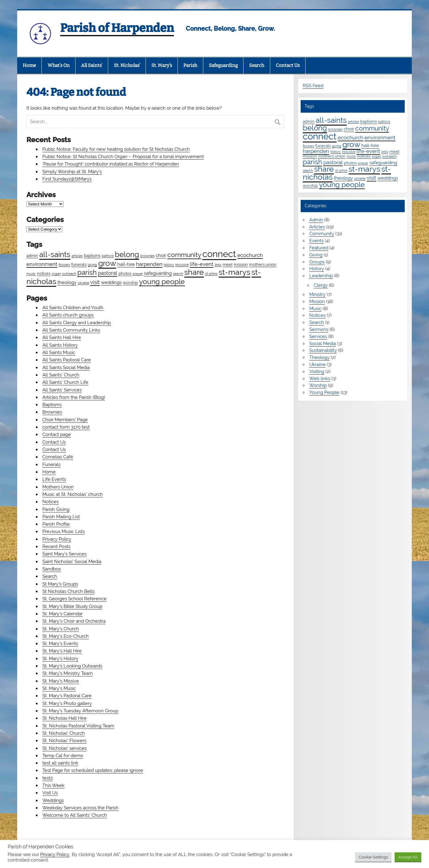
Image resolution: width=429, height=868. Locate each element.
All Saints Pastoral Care (67, 360)
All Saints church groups (68, 315)
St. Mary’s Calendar (62, 614)
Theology (319, 357)
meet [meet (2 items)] (228, 264)
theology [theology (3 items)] (67, 282)
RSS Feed (313, 86)
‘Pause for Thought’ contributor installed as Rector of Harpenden (111, 164)
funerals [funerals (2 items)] (79, 264)
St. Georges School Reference (74, 599)
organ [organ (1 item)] (56, 274)
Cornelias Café (58, 457)
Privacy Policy (57, 539)
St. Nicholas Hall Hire (64, 718)
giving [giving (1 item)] (92, 265)
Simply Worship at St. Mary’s (72, 172)
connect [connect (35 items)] (219, 254)
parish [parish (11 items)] (87, 272)
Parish (190, 65)
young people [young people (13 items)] (162, 281)
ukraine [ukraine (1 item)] (83, 283)
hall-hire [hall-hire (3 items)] (126, 264)
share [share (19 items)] (194, 272)
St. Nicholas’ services (64, 748)
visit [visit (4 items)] (95, 282)
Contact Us (288, 65)
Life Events (54, 479)
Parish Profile (56, 524)
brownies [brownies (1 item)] (147, 256)
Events (316, 241)
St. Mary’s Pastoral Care (67, 696)
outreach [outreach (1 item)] (69, 274)
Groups (317, 262)
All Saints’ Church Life (65, 382)
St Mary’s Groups (60, 584)
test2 (48, 778)
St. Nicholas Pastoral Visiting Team (78, 726)
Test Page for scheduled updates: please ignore (93, 770)
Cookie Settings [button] (373, 857)
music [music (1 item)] (31, 274)
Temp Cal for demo (63, 756)
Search (257, 65)
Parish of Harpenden (117, 28)
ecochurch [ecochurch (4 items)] (250, 255)
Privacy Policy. (55, 854)
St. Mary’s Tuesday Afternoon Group (80, 711)
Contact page (57, 434)
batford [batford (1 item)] (108, 256)
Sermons (319, 329)
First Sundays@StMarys (67, 179)
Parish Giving (56, 509)
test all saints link (60, 763)
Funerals (51, 465)
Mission (317, 302)
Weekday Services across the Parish (80, 808)
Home (29, 65)
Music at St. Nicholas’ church (73, 494)
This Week (53, 785)
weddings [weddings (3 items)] (111, 282)
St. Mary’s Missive (61, 681)
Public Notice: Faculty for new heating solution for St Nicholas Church (116, 149)
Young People (324, 392)
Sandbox (52, 569)
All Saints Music (59, 352)
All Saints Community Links (71, 330)
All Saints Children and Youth (73, 308)
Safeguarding (223, 65)
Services (318, 337)
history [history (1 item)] (169, 265)
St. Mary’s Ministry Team (68, 673)
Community (322, 234)
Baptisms (52, 405)
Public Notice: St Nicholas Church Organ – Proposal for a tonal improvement (123, 157)
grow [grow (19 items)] (107, 263)
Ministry (317, 294)
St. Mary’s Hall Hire (62, 651)
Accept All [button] (408, 857)
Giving (316, 255)
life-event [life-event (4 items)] (202, 264)
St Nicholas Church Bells (68, 591)
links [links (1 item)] (218, 265)
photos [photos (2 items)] (125, 273)
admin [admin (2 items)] (32, 255)
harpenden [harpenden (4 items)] (149, 264)
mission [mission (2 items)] (241, 264)
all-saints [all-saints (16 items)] (55, 254)
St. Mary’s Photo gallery (67, 703)
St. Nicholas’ (127, 65)
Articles (317, 227)
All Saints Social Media (66, 368)
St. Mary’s (162, 65)
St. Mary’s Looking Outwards (72, 666)
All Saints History (60, 345)
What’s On (59, 65)
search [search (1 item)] (178, 274)
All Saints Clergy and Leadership (77, 323)
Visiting (317, 372)
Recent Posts (56, 547)
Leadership (321, 276)
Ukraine (317, 364)
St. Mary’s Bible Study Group (72, 606)
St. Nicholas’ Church (64, 733)
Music (315, 309)
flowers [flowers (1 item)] (64, 265)
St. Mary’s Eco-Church (66, 636)
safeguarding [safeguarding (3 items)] (158, 273)
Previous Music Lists (64, 531)
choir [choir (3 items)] (161, 255)
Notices (51, 502)
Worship (318, 385)
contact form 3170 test (66, 427)
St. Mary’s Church (61, 629)
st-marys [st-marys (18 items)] (234, 272)
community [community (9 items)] (184, 255)
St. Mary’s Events (60, 644)
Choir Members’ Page (65, 420)
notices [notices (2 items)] (44, 273)
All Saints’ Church (61, 375)
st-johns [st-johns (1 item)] (211, 274)
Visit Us (50, 793)
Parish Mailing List (61, 517)
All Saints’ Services (62, 390)
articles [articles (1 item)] (77, 256)
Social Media (323, 344)
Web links (320, 379)
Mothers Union (58, 487)
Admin (316, 220)
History (317, 269)
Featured (319, 248)
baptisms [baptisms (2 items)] (92, 255)
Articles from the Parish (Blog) (74, 397)
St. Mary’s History (60, 659)
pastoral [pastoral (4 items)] (108, 273)
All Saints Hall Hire (62, 337)
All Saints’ (92, 65)
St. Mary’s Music (59, 688)
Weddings (53, 800)
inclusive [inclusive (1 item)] (182, 265)
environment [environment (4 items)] (42, 264)
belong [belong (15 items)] (127, 254)
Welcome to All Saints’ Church (75, 815)
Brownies (52, 412)
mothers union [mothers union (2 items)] (263, 264)
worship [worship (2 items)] (130, 282)
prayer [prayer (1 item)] (138, 274)
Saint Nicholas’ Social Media (72, 562)
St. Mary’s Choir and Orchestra (74, 621)
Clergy (321, 285)
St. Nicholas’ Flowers (64, 741)
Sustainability (323, 350)
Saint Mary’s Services (64, 554)
